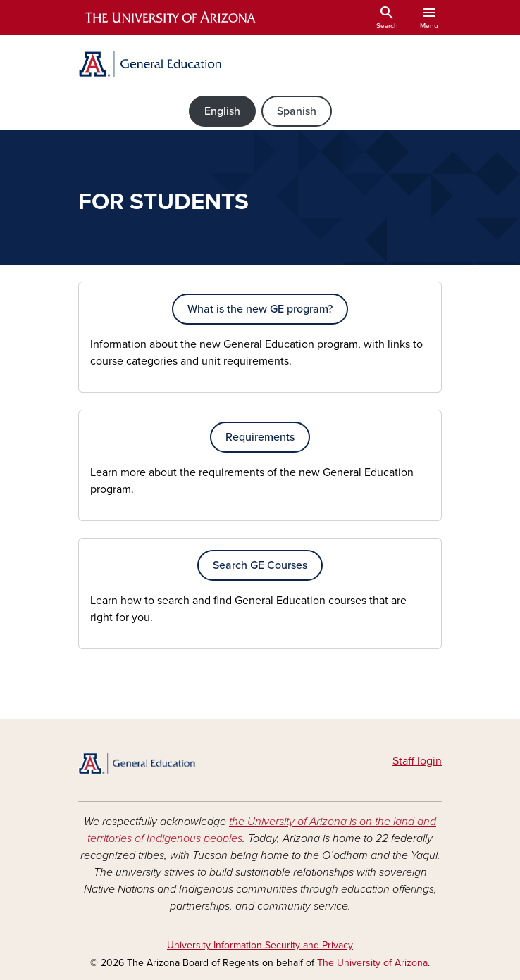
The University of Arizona (372, 963)
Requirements (260, 437)
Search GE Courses (260, 565)
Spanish (297, 111)
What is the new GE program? (260, 309)
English (222, 111)
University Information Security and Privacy (260, 945)
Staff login (417, 761)
